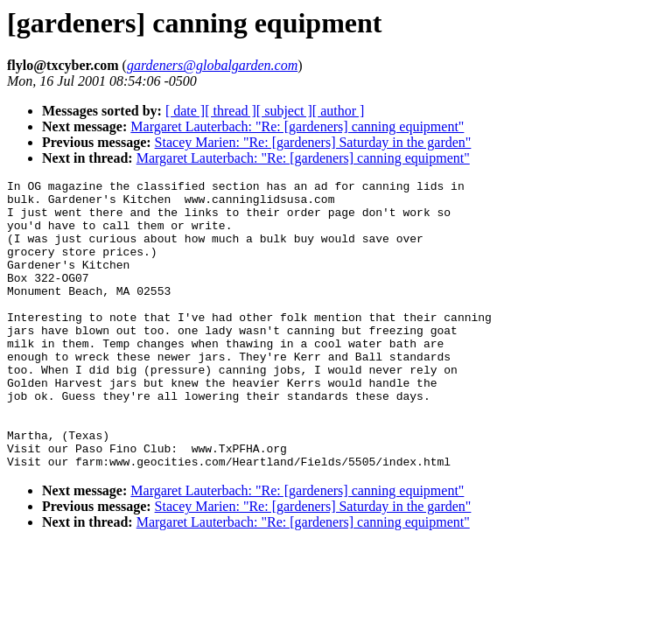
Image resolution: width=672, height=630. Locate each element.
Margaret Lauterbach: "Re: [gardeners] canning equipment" (297, 126)
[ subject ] (284, 111)
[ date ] (185, 111)
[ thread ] (231, 111)
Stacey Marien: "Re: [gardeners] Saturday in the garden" (313, 142)
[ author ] (339, 111)
